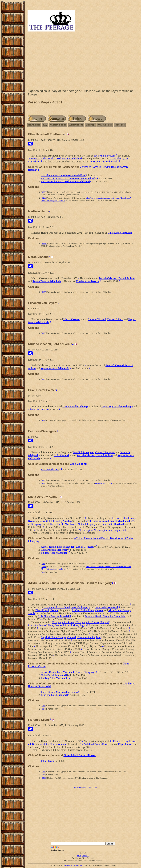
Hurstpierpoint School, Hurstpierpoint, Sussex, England (80, 622)
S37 (43, 420)
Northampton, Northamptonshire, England (101, 530)
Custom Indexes (58, 125)
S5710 (44, 243)
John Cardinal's (68, 865)
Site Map (90, 125)
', (94, 452)
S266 (44, 198)
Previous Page (105, 125)
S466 (44, 778)
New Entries (34, 125)
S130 (44, 292)
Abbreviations (76, 125)
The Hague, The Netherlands (103, 162)
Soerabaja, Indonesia (104, 156)
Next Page (120, 125)
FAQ (45, 125)
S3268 (44, 483)
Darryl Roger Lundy (104, 483)
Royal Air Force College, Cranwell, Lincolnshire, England (58, 625)
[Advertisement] (83, 61)
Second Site (78, 865)
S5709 (44, 192)
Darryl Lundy (83, 855)
